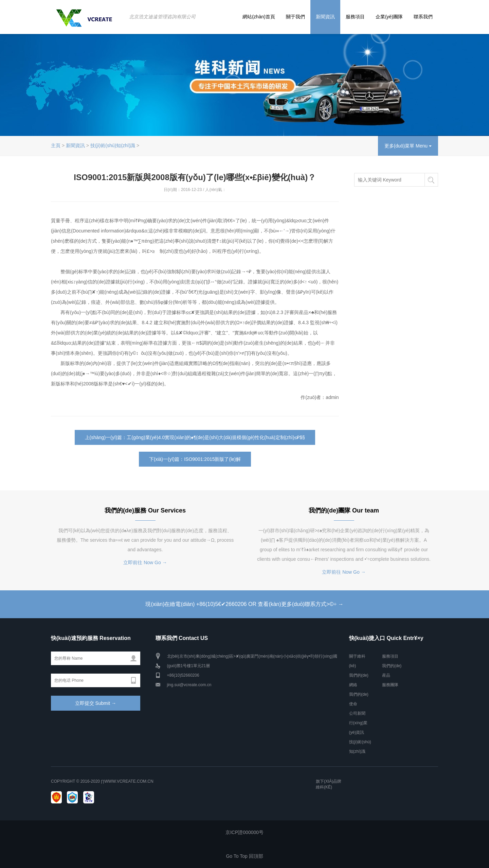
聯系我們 (423, 17)
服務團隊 (390, 685)
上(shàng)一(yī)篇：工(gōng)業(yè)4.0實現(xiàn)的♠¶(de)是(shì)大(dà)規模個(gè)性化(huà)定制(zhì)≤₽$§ (195, 437)
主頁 (56, 145)
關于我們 (295, 17)
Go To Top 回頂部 (244, 856)
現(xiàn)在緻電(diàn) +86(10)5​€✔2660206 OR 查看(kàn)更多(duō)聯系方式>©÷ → (244, 604)
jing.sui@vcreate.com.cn (189, 685)
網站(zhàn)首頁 (259, 17)
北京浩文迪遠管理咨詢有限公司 (162, 17)
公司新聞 (357, 713)
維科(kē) (324, 787)
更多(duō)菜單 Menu (408, 146)
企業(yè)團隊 (389, 17)
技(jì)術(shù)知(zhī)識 (113, 145)
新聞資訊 (325, 17)
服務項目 (355, 17)
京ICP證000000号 (244, 832)
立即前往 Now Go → (145, 562)
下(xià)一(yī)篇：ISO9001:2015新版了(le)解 (195, 459)
